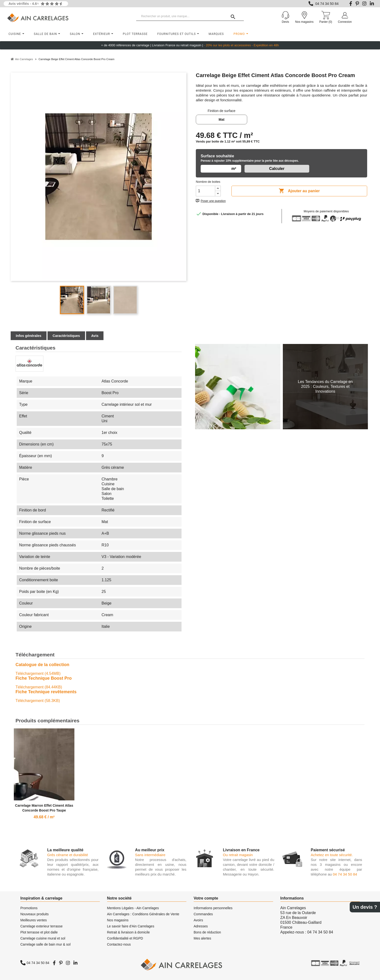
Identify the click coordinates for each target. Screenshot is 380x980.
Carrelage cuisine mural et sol (43, 938)
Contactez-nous (119, 944)
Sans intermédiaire (150, 855)
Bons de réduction (207, 932)
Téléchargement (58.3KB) (38, 701)
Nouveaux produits (35, 914)
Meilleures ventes (34, 920)
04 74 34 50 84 (327, 4)
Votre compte (206, 898)
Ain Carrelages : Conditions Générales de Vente (143, 914)
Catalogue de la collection (42, 665)
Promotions (29, 908)
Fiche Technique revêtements (46, 692)
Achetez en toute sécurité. (332, 855)
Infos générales (29, 336)
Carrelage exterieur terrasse (41, 926)
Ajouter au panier (299, 191)
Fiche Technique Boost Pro (44, 678)
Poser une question (213, 201)
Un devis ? (365, 907)
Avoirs (198, 920)
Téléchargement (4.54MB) (38, 673)
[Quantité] (206, 191)
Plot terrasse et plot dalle (39, 932)
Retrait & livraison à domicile (129, 932)
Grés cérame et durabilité (68, 855)
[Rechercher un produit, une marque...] (190, 16)
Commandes (203, 914)
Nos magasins (118, 920)
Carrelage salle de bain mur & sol (45, 944)
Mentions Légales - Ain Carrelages (133, 908)
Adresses (201, 926)
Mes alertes (202, 938)
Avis (95, 336)
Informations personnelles (213, 908)
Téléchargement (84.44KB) (39, 687)
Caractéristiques (66, 336)
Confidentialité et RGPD (125, 938)
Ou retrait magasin (238, 855)
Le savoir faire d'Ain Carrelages (131, 926)
